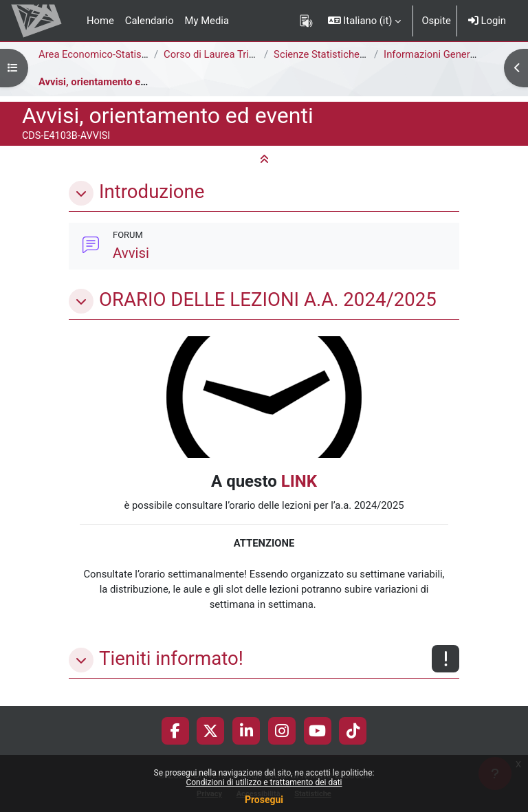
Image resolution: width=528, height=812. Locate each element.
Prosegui (264, 800)
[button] (365, 21)
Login (487, 21)
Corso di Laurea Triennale (221, 54)
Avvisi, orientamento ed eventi (108, 82)
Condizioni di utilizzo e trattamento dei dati (264, 782)
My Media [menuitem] (207, 21)
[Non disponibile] (445, 659)
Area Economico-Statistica (98, 54)
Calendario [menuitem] (150, 21)
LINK (299, 481)
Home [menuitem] (100, 21)
